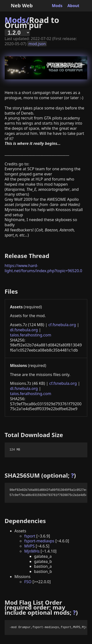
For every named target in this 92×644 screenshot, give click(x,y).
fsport (30, 536)
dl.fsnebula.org (24, 330)
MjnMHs (32, 551)
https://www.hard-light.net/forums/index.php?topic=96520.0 (43, 268)
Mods (57, 6)
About (73, 6)
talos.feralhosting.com (31, 335)
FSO (28, 582)
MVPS (30, 546)
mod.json (37, 44)
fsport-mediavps (39, 541)
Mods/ (17, 20)
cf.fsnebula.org (62, 325)
